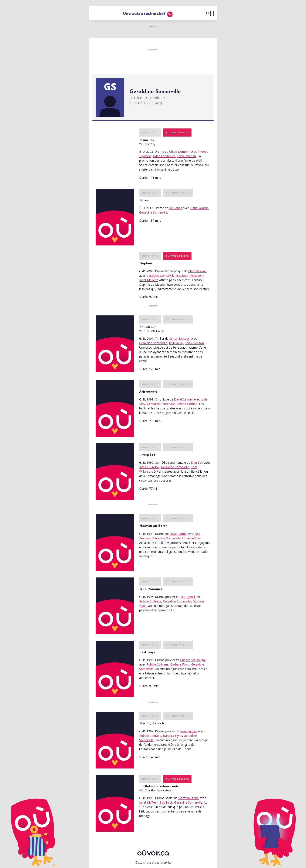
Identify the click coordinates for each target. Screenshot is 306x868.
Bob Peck (166, 802)
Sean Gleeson (194, 343)
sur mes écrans (177, 133)
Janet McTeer (148, 280)
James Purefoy (149, 467)
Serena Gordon (187, 404)
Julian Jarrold (189, 731)
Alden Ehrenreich (164, 156)
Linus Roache (199, 208)
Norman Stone (188, 798)
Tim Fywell (188, 597)
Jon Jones (176, 208)
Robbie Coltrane (150, 601)
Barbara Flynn (180, 664)
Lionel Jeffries (191, 538)
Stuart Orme (178, 534)
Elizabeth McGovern (190, 276)
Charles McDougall (193, 660)
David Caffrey (183, 399)
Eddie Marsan (187, 156)
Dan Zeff (197, 463)
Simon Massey (179, 339)
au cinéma (150, 133)
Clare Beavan (197, 271)
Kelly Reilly (176, 343)
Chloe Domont (179, 152)
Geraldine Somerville (153, 212)
